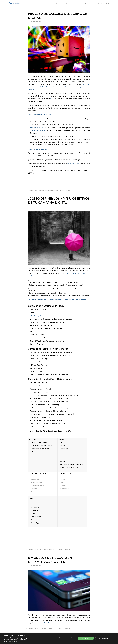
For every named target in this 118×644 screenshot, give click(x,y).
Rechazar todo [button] (104, 638)
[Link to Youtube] (106, 4)
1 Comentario (32, 190)
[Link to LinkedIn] (104, 4)
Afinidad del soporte (37, 128)
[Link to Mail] (109, 4)
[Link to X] (99, 4)
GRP (52, 99)
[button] (40, 642)
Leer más (46, 622)
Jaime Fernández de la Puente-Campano (56, 190)
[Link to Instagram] (101, 4)
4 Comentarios (33, 549)
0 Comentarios (33, 629)
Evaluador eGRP (73, 164)
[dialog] (59, 638)
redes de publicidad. (39, 130)
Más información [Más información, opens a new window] (22, 640)
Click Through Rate (37, 316)
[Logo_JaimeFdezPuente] (16, 4)
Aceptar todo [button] (86, 638)
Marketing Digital (34, 21)
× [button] (116, 635)
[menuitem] (43, 4)
